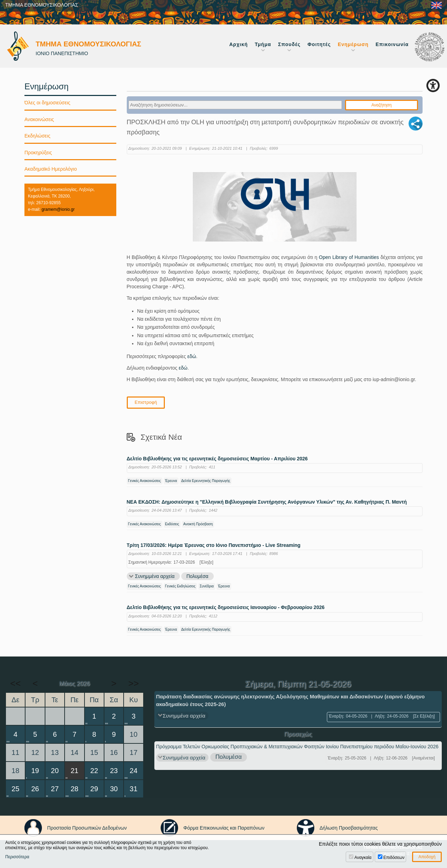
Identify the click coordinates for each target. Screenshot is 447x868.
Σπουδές (289, 44)
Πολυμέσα (197, 576)
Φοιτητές (319, 44)
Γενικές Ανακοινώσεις (145, 481)
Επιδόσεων (394, 858)
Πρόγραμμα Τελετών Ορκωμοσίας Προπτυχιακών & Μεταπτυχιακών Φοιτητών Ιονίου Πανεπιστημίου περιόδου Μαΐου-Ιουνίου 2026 (297, 747)
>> (133, 683)
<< (15, 683)
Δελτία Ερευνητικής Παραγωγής (206, 481)
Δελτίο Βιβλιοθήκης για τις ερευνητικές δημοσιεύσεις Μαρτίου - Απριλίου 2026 (217, 459)
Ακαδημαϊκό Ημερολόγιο (51, 169)
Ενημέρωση (353, 44)
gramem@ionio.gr (58, 209)
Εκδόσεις (172, 524)
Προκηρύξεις (38, 153)
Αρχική (238, 44)
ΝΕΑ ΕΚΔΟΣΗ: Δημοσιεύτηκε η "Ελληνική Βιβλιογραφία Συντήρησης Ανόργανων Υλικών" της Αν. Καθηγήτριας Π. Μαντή (267, 502)
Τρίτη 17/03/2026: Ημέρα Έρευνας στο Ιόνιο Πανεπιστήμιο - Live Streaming (214, 545)
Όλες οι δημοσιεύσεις (47, 103)
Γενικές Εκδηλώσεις (180, 586)
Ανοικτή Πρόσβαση (198, 524)
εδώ (192, 356)
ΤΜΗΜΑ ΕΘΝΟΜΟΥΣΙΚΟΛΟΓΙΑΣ (42, 5)
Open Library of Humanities (349, 257)
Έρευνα (171, 481)
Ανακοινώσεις (39, 119)
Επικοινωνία (392, 44)
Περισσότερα (17, 857)
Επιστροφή (146, 402)
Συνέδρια (207, 586)
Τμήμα (263, 44)
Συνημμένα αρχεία (155, 576)
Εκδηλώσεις (37, 136)
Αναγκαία (363, 858)
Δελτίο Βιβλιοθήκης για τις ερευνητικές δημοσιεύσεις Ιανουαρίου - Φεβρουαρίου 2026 (226, 607)
